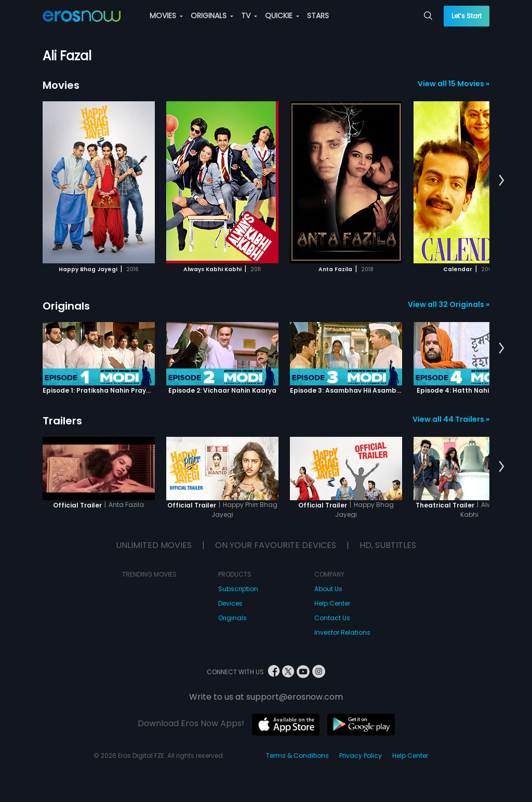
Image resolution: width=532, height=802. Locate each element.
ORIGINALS (212, 16)
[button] (502, 181)
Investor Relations (342, 632)
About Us (328, 589)
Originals (66, 306)
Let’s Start (467, 16)
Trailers (62, 421)
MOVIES (166, 16)
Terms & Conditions (297, 756)
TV (249, 16)
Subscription (238, 589)
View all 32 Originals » (449, 304)
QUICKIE (282, 16)
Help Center (332, 603)
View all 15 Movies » (454, 84)
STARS (318, 16)
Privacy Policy (361, 756)
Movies (61, 85)
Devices (230, 603)
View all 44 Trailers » (451, 419)
